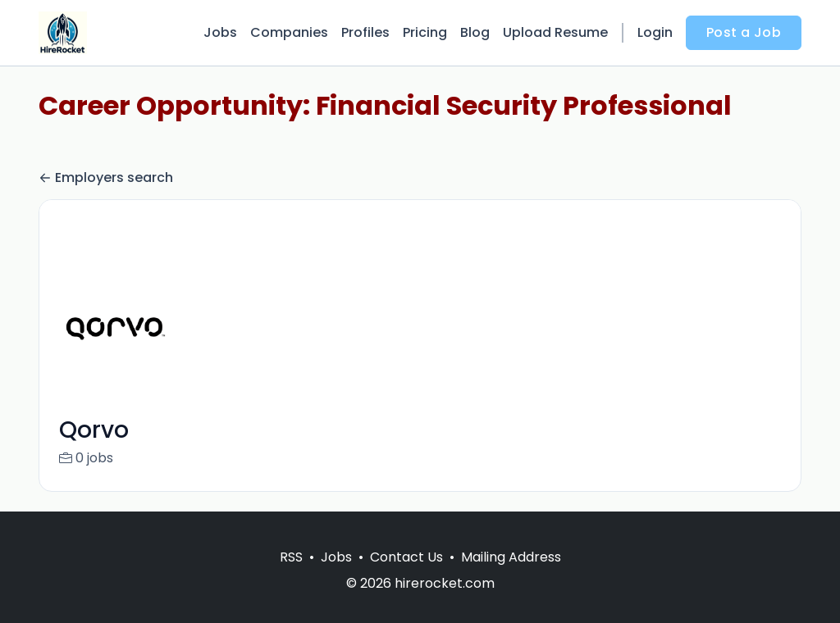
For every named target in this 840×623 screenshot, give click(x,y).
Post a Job (744, 32)
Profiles (365, 32)
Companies (289, 32)
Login (655, 32)
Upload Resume (555, 32)
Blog (475, 32)
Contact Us (406, 577)
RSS (291, 577)
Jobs (220, 32)
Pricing (425, 32)
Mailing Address (511, 577)
